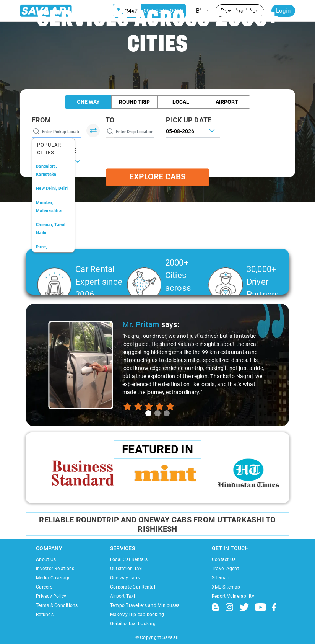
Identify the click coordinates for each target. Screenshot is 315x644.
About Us (46, 559)
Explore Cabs (157, 177)
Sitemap (221, 578)
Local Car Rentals (129, 559)
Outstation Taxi (127, 569)
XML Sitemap (226, 587)
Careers (44, 587)
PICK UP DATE (189, 120)
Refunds (45, 615)
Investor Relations (55, 569)
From (41, 120)
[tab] (148, 413)
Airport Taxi (123, 596)
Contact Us (224, 559)
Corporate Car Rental (133, 587)
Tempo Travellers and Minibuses (145, 605)
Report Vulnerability (233, 596)
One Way (88, 102)
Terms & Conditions (57, 605)
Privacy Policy (51, 596)
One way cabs (125, 578)
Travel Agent (225, 569)
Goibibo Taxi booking (133, 624)
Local (181, 102)
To (110, 120)
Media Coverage (53, 578)
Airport (227, 102)
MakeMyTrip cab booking (137, 615)
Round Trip (134, 102)
